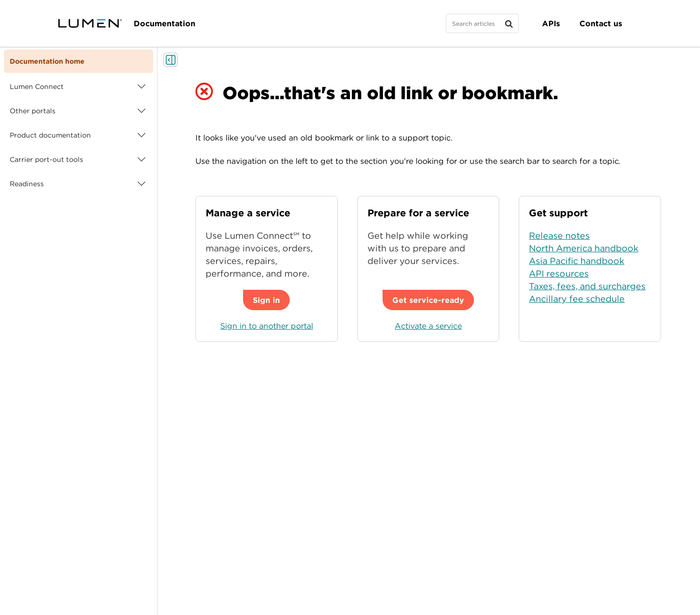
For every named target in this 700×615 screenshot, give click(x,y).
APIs (551, 23)
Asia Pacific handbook (577, 261)
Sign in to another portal (267, 326)
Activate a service (428, 326)
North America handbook (584, 248)
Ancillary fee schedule (577, 299)
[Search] (482, 23)
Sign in (266, 300)
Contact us (601, 23)
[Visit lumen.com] (90, 23)
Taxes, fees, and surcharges (587, 286)
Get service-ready (428, 300)
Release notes (559, 236)
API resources (559, 273)
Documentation (165, 23)
